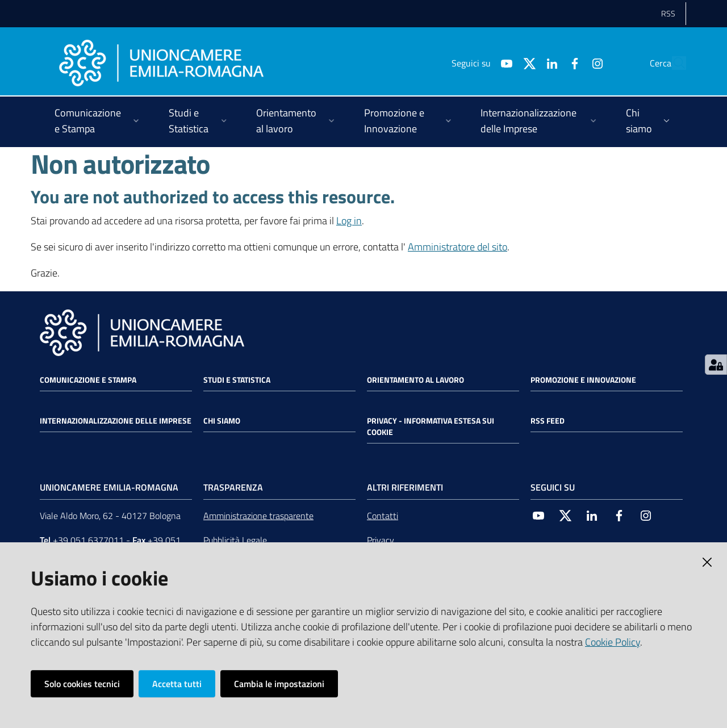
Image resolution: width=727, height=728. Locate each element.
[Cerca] (672, 63)
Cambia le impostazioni (279, 684)
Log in (349, 221)
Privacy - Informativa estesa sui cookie (431, 426)
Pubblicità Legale (235, 540)
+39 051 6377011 (88, 540)
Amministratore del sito (457, 247)
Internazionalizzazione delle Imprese (116, 421)
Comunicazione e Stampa (88, 380)
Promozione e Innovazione (583, 380)
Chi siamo (222, 421)
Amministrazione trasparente (258, 516)
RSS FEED (548, 421)
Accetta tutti (177, 684)
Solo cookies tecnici (82, 684)
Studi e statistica (237, 380)
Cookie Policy (613, 642)
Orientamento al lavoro (415, 380)
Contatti (383, 516)
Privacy (381, 540)
